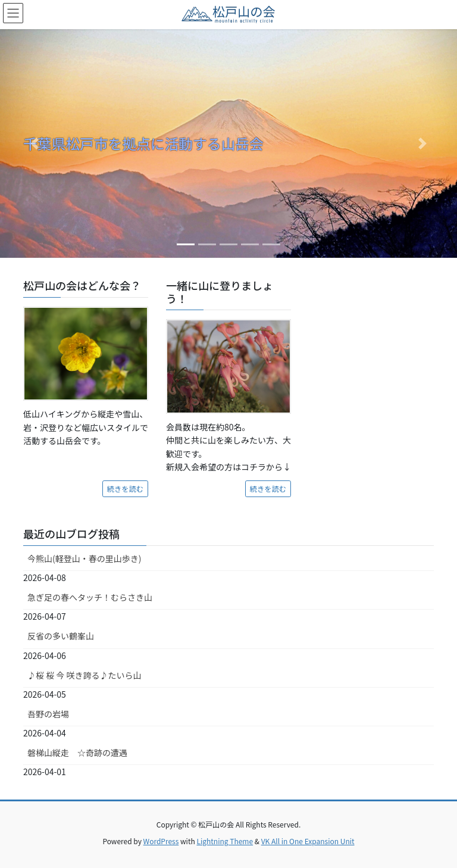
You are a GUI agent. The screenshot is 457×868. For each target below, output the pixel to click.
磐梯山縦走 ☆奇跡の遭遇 (77, 753)
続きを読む (125, 489)
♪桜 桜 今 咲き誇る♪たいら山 (84, 675)
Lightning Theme (225, 841)
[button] (34, 143)
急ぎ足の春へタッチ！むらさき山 (90, 597)
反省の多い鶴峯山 (61, 636)
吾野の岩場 (48, 714)
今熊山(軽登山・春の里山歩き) (84, 558)
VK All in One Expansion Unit (308, 841)
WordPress (161, 841)
